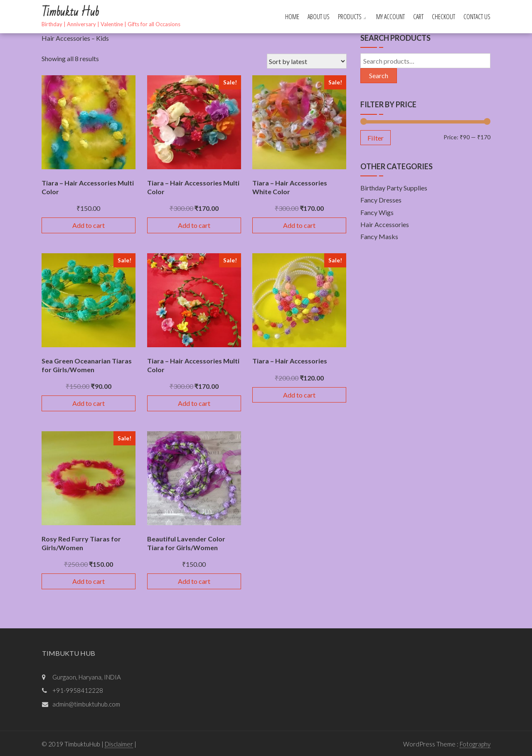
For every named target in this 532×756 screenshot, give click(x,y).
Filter (376, 138)
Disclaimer (119, 744)
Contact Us (477, 17)
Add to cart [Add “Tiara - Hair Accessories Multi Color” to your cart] (89, 225)
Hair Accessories (385, 224)
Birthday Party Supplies (394, 188)
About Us (319, 17)
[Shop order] (307, 61)
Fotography (475, 744)
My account (390, 17)
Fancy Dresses (381, 200)
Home (292, 17)
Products (350, 17)
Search (379, 75)
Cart (418, 17)
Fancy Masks (379, 236)
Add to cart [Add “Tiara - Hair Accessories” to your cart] (299, 395)
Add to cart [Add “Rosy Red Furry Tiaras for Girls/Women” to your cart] (89, 581)
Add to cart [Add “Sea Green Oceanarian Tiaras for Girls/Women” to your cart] (89, 403)
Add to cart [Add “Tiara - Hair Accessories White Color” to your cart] (299, 225)
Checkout (443, 17)
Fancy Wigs (377, 212)
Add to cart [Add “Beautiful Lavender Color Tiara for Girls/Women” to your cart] (194, 581)
